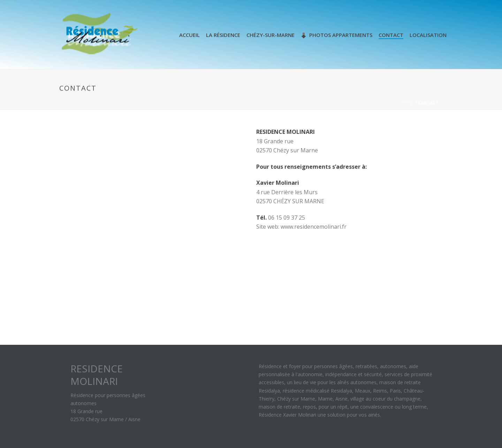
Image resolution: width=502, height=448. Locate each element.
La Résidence (223, 35)
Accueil (189, 35)
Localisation (428, 35)
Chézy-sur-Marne (271, 35)
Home (407, 103)
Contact (391, 35)
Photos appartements (337, 35)
